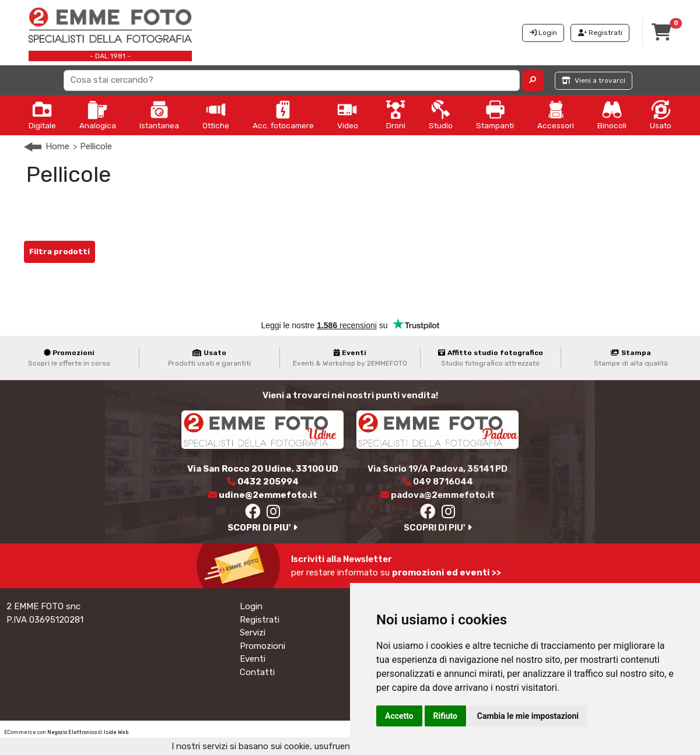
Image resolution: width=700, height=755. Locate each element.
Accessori (556, 115)
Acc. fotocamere (283, 115)
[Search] (292, 80)
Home (57, 146)
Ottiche (216, 115)
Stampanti (495, 115)
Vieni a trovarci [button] (594, 80)
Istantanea (159, 115)
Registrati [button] (600, 33)
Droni (395, 115)
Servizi (253, 633)
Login (251, 606)
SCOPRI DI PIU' (262, 528)
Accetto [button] (399, 716)
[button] (533, 80)
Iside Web (116, 732)
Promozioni (262, 646)
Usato (661, 115)
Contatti (257, 672)
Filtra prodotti (60, 252)
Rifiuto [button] (446, 716)
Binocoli (612, 115)
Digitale (42, 115)
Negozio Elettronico (72, 732)
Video (348, 115)
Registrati (260, 620)
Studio (441, 115)
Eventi (253, 659)
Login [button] (543, 33)
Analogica (98, 115)
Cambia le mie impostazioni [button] (528, 716)
